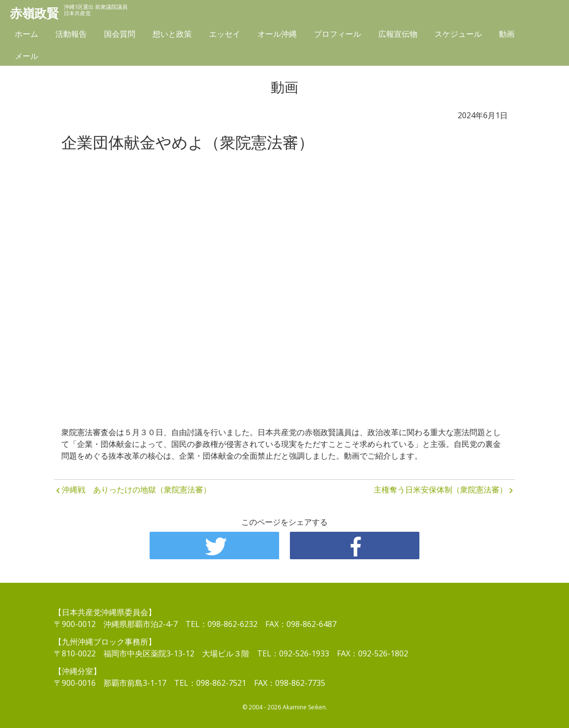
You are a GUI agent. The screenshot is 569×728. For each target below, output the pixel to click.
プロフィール (337, 35)
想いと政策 (172, 35)
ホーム (26, 35)
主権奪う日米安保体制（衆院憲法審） (440, 490)
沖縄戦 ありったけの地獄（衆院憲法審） (136, 490)
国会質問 (120, 35)
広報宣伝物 (398, 35)
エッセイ (225, 35)
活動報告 (71, 35)
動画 (507, 35)
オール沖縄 (277, 35)
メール (26, 57)
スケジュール (458, 35)
